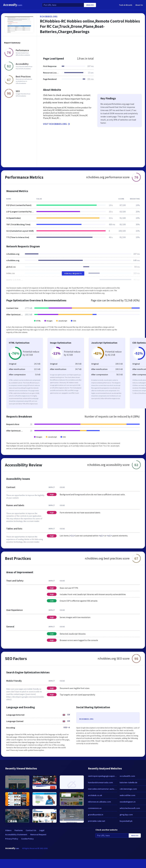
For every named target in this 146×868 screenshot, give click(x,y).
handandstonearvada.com (100, 782)
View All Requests (73, 273)
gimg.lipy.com (126, 815)
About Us (139, 5)
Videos (8, 830)
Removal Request (38, 834)
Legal (42, 830)
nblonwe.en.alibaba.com (99, 802)
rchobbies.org (49, 16)
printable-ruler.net (97, 821)
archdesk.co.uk (95, 795)
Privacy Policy (12, 839)
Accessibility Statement (16, 834)
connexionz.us (95, 808)
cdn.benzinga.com (128, 789)
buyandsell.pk (126, 821)
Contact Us (31, 830)
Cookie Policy (27, 839)
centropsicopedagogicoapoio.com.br (103, 776)
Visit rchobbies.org (57, 124)
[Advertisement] (85, 45)
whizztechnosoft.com (130, 808)
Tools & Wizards (126, 5)
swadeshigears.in (128, 802)
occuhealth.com (127, 776)
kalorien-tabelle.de (128, 782)
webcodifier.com (127, 795)
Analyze (90, 5)
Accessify (13, 5)
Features (19, 830)
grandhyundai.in (96, 815)
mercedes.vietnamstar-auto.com (103, 789)
